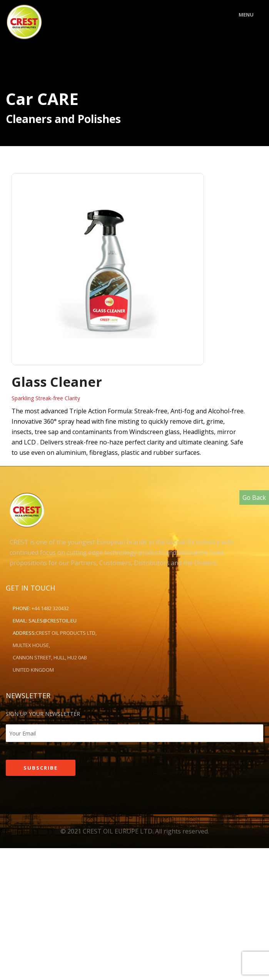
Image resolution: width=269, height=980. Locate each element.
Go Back (254, 497)
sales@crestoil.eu (53, 621)
